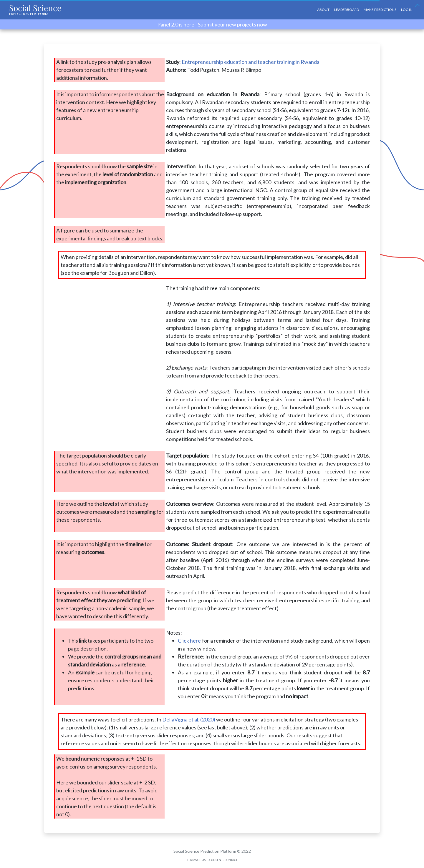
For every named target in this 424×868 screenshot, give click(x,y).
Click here (189, 641)
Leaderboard (347, 10)
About (323, 10)
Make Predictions (380, 10)
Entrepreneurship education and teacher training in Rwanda (251, 62)
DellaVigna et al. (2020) (189, 719)
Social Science (35, 9)
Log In (407, 10)
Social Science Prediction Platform (205, 851)
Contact (231, 860)
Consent (216, 860)
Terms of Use (197, 860)
